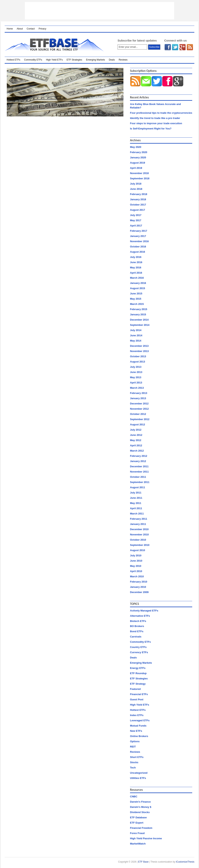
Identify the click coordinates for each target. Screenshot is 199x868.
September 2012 (140, 419)
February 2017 (139, 231)
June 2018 (136, 189)
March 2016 (137, 278)
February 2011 (139, 519)
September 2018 (140, 178)
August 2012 (137, 424)
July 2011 (136, 493)
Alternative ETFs (140, 616)
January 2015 (138, 314)
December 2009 (139, 592)
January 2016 (138, 283)
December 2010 (139, 529)
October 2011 (138, 477)
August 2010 (137, 550)
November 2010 (139, 535)
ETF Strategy (138, 684)
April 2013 (136, 383)
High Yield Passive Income (146, 838)
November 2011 (139, 472)
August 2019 (137, 163)
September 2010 (140, 545)
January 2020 (138, 157)
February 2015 (139, 309)
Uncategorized (139, 773)
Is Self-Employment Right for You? (151, 129)
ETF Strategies (74, 60)
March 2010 (137, 576)
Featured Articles (106, 69)
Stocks (134, 762)
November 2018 (139, 173)
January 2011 (138, 524)
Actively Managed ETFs (144, 611)
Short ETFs (137, 757)
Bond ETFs (137, 631)
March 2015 (137, 304)
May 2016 (136, 268)
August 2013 (137, 362)
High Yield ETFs (54, 60)
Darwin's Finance (140, 802)
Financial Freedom (141, 828)
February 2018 (139, 194)
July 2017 (136, 215)
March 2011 (137, 514)
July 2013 (136, 367)
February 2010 (139, 582)
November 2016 (139, 241)
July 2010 (136, 555)
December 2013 (139, 346)
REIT (133, 747)
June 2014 (136, 335)
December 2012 (139, 404)
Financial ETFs (139, 694)
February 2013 (139, 393)
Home (10, 29)
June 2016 (136, 262)
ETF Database (138, 817)
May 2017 (136, 220)
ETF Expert (137, 823)
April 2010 (136, 571)
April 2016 (136, 273)
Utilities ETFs (138, 778)
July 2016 (136, 257)
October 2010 (138, 540)
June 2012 (136, 435)
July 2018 (136, 184)
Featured (135, 689)
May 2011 (136, 503)
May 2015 (136, 299)
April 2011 (136, 508)
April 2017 (136, 226)
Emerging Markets (96, 60)
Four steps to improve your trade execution (156, 123)
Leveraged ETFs (140, 720)
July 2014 (136, 330)
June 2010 (136, 561)
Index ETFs (137, 715)
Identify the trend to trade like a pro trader (155, 118)
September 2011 (140, 482)
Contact (31, 29)
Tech (133, 768)
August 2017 (137, 210)
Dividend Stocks (140, 812)
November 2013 (139, 351)
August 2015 (137, 288)
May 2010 (136, 566)
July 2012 (136, 430)
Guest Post (137, 699)
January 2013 (138, 398)
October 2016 (138, 247)
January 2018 (138, 199)
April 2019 (136, 168)
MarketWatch (138, 844)
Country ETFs (138, 647)
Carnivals (136, 637)
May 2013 (136, 377)
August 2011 (137, 487)
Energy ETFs (138, 668)
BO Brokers (137, 626)
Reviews (123, 60)
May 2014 (136, 341)
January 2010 (138, 587)
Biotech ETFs (138, 621)
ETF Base (56, 45)
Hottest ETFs (13, 60)
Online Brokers (139, 736)
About (20, 29)
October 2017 (138, 205)
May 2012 (136, 440)
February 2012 (139, 456)
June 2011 (136, 498)
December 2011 (139, 466)
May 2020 (136, 147)
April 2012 (136, 445)
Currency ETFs (139, 652)
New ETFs (136, 731)
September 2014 (140, 325)
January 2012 (138, 461)
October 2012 (138, 414)
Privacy (42, 29)
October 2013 (138, 356)
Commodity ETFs (33, 60)
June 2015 (136, 294)
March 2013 (137, 388)
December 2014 (139, 320)
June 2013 (136, 372)
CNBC (134, 796)
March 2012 (137, 451)
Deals (112, 60)
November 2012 (139, 409)
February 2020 (139, 152)
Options (135, 741)
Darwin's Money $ (141, 807)
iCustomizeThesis (185, 862)
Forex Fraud (137, 833)
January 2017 (138, 236)
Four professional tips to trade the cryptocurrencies (161, 113)
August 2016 (137, 252)
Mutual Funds (138, 726)
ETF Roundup (138, 673)
